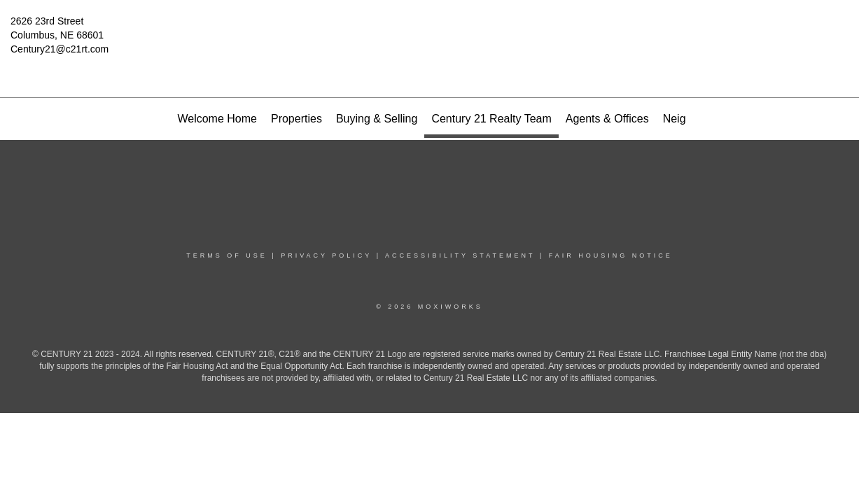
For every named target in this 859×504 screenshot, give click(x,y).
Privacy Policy (326, 255)
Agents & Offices (607, 119)
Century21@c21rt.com (60, 49)
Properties (296, 119)
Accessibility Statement (460, 255)
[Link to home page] (429, 31)
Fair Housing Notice (611, 255)
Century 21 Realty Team (491, 119)
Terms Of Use (227, 255)
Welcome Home (217, 119)
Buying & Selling (377, 119)
